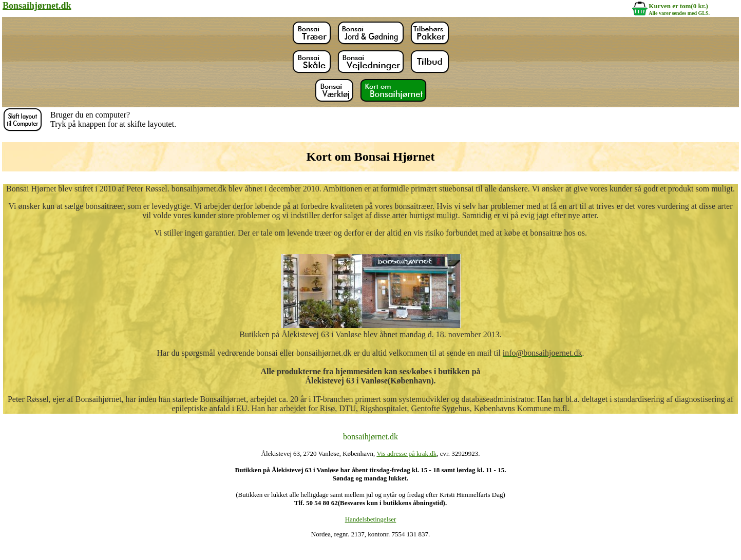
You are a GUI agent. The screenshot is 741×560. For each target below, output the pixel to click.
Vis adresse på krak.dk (406, 453)
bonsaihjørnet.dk (370, 437)
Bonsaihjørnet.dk (37, 6)
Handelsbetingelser (371, 519)
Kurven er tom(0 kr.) (678, 6)
